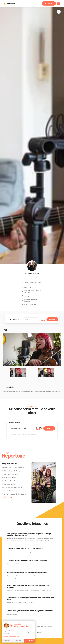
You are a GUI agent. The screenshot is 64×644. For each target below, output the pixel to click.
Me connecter (49, 3)
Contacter (52, 319)
